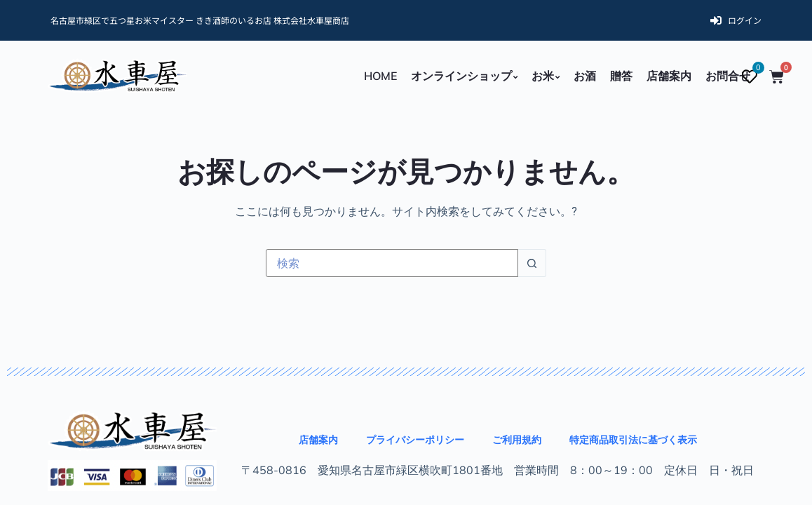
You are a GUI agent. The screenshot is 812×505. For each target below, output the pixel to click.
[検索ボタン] (532, 263)
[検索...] (392, 263)
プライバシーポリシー (415, 440)
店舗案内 (318, 440)
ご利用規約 (517, 440)
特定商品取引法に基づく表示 (633, 440)
